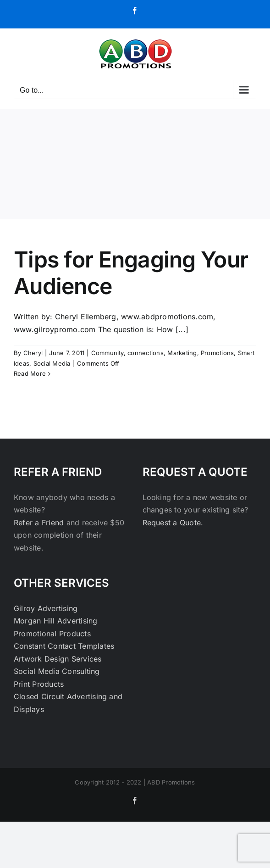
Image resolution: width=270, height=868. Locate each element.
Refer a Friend (40, 523)
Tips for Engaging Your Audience (131, 273)
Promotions (217, 353)
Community (107, 353)
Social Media (52, 363)
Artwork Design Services (58, 659)
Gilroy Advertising (46, 608)
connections (146, 353)
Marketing (182, 353)
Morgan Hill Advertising (56, 621)
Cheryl (33, 353)
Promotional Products (52, 634)
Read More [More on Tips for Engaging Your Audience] (30, 373)
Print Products (39, 684)
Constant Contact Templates (64, 646)
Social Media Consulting (57, 671)
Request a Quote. (173, 523)
